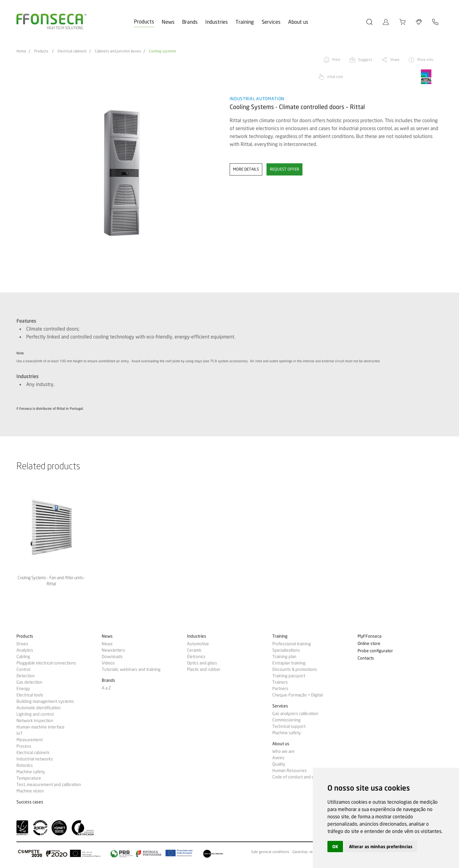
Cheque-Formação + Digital (297, 695)
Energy (23, 689)
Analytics (25, 650)
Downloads (112, 657)
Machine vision (30, 791)
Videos (108, 663)
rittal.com (335, 77)
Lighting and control (35, 714)
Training (245, 22)
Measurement (30, 740)
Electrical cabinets (72, 51)
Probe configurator (375, 651)
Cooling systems (163, 51)
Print (336, 60)
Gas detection (29, 682)
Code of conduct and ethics (298, 777)
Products (144, 21)
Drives (22, 644)
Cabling (23, 657)
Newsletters (113, 650)
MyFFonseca (369, 636)
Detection (26, 676)
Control (23, 669)
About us (298, 22)
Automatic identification (39, 708)
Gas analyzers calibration (295, 714)
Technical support (289, 726)
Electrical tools (30, 695)
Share (395, 60)
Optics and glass (202, 663)
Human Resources (290, 771)
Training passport (289, 676)
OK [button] (335, 847)
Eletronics (196, 657)
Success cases (30, 802)
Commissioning (286, 720)
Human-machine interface (41, 727)
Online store (369, 644)
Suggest (365, 60)
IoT (19, 733)
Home (21, 51)
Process (24, 746)
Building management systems (45, 701)
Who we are (283, 751)
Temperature (29, 778)
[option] (119, 173)
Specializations (286, 650)
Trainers (280, 682)
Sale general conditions (270, 852)
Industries (217, 22)
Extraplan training (289, 663)
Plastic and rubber (204, 669)
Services (271, 22)
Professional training (292, 644)
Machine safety (31, 772)
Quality (279, 764)
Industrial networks (35, 759)
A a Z (106, 688)
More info (425, 60)
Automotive (198, 644)
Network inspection (35, 721)
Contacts (366, 658)
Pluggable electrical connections (46, 663)
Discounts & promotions (295, 669)
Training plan (284, 657)
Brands (190, 22)
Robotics (25, 765)
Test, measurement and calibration (49, 785)
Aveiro (278, 758)
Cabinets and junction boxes (118, 51)
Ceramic (194, 650)
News (168, 22)
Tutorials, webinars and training (131, 669)
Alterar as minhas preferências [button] (381, 847)
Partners (280, 689)
